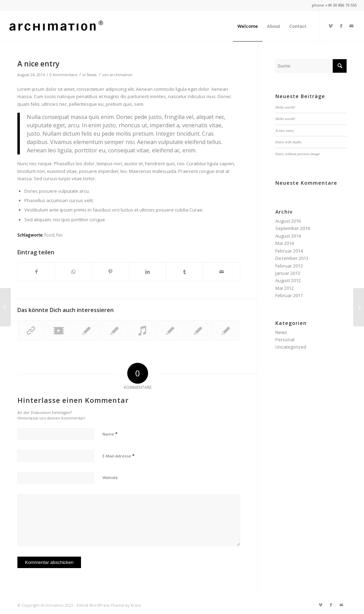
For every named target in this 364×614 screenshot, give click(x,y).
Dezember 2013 (292, 258)
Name (110, 434)
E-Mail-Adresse (119, 456)
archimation (121, 75)
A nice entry (38, 64)
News (92, 75)
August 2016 (288, 221)
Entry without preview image (298, 154)
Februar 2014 (289, 251)
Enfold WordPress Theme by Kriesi (109, 605)
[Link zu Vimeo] (331, 26)
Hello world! (285, 107)
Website (110, 477)
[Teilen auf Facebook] (36, 272)
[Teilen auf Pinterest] (111, 272)
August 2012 (288, 280)
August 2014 (288, 236)
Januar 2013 (288, 273)
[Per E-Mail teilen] (222, 272)
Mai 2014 (285, 243)
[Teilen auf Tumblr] (185, 272)
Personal (285, 340)
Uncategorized (291, 347)
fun (59, 235)
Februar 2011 (289, 295)
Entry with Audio (288, 142)
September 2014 (293, 228)
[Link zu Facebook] (341, 26)
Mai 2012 (285, 288)
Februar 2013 (289, 266)
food (49, 235)
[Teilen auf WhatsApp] (74, 272)
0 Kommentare (64, 75)
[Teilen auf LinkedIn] (148, 272)
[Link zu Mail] (351, 26)
